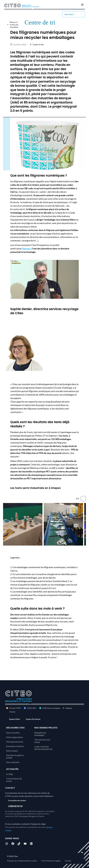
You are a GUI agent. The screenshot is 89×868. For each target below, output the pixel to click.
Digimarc (26, 248)
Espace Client (15, 719)
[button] (37, 44)
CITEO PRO (32, 708)
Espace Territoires (33, 719)
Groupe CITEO (13, 708)
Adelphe (69, 708)
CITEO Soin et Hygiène (51, 708)
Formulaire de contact (17, 800)
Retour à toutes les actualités (14, 25)
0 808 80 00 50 (15, 806)
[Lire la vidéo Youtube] (44, 279)
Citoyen (12, 712)
